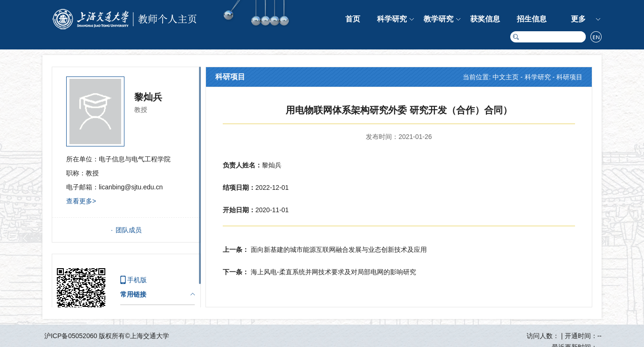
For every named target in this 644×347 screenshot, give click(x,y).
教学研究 (438, 19)
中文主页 (506, 77)
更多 (578, 19)
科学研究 (392, 19)
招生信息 (532, 19)
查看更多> (81, 201)
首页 (353, 19)
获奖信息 (485, 19)
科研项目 (569, 77)
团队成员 (129, 230)
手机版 (137, 280)
